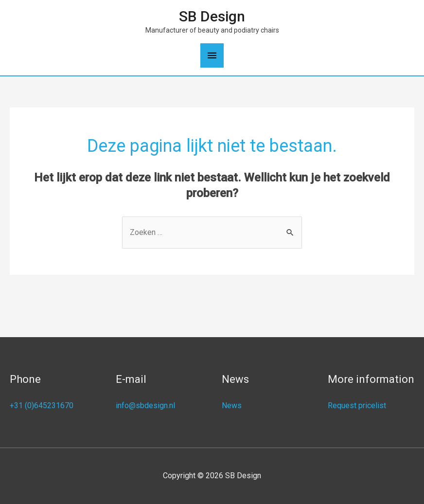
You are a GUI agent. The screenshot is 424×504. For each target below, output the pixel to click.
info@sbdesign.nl (145, 405)
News (232, 405)
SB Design (212, 16)
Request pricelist (357, 405)
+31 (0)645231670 (42, 405)
